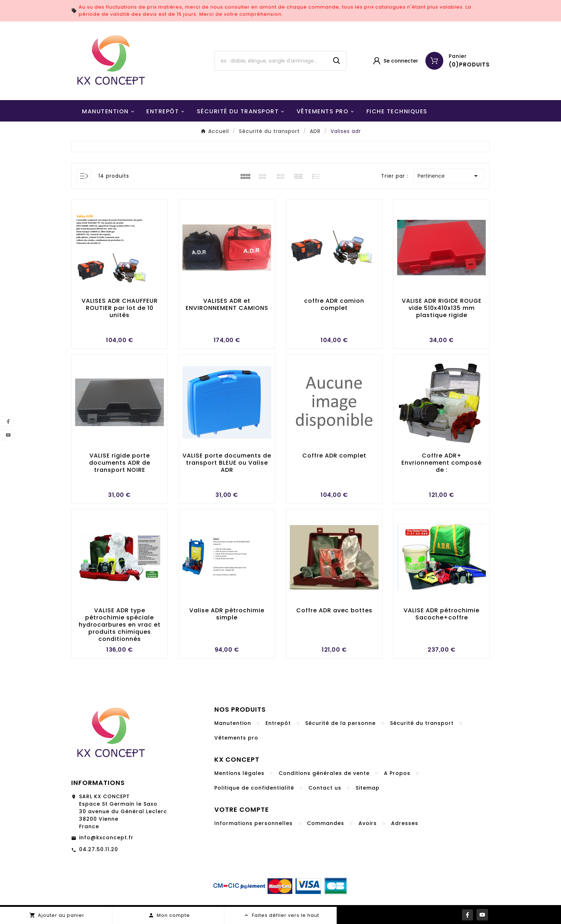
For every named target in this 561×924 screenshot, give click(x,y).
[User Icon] (395, 61)
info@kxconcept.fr (106, 837)
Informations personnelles (253, 823)
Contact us (325, 788)
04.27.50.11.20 (99, 849)
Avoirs (368, 823)
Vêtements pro (236, 738)
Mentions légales (239, 773)
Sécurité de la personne (340, 723)
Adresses (405, 823)
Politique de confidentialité (254, 788)
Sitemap (368, 788)
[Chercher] (271, 61)
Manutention (233, 723)
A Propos (397, 773)
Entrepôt (278, 723)
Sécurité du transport (422, 723)
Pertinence (449, 176)
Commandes (326, 823)
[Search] (337, 61)
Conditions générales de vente (324, 773)
